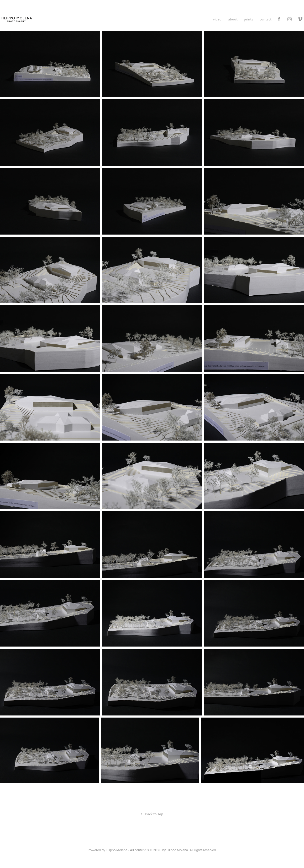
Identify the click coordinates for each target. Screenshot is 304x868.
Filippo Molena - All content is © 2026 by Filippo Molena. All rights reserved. (161, 850)
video (217, 19)
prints (248, 19)
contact (266, 19)
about (233, 19)
